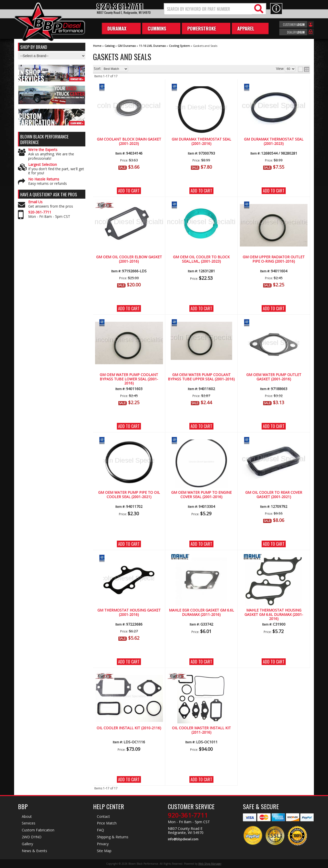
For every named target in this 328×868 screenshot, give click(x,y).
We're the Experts (43, 150)
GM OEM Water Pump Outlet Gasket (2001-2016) (274, 377)
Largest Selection (43, 165)
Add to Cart (129, 191)
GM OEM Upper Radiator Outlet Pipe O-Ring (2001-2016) (274, 259)
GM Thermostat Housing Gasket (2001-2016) (129, 612)
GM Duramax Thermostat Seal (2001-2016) (201, 141)
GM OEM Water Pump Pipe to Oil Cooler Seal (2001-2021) (129, 495)
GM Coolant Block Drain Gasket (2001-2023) (129, 141)
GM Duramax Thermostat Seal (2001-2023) (274, 141)
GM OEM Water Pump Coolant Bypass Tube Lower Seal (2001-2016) (129, 379)
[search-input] (208, 9)
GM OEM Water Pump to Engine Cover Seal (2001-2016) (201, 495)
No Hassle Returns (44, 179)
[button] (215, 9)
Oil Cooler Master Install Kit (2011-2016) (201, 730)
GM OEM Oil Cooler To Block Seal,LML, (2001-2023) (201, 259)
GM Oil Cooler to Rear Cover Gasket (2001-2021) (274, 495)
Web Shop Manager (210, 864)
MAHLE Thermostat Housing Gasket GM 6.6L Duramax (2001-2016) (274, 615)
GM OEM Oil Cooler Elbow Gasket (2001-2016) (129, 259)
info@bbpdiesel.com (183, 839)
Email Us (35, 202)
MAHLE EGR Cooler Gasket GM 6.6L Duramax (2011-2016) (201, 612)
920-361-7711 (40, 212)
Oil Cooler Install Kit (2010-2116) (129, 728)
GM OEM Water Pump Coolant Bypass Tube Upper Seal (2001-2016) (201, 377)
